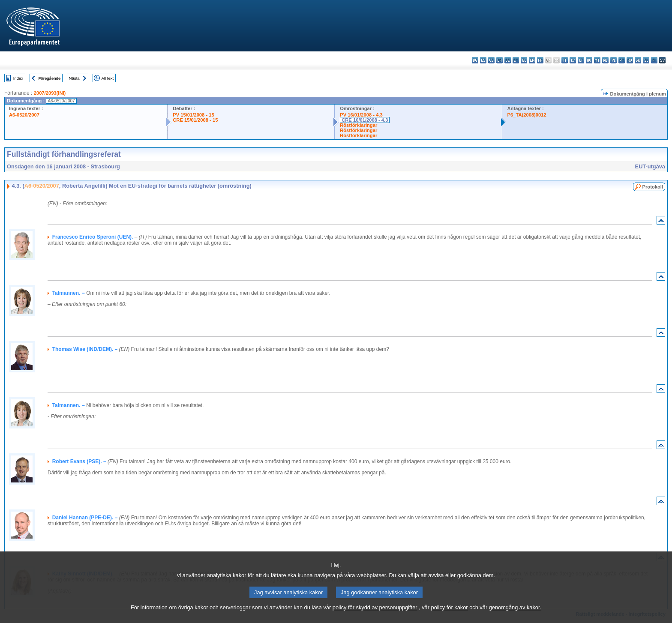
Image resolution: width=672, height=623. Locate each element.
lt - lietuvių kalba (581, 60)
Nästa (74, 78)
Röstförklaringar (358, 125)
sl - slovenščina (646, 60)
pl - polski (613, 60)
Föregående (50, 78)
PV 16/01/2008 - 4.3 (361, 115)
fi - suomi (654, 60)
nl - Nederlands (605, 60)
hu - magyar (589, 60)
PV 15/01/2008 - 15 (193, 115)
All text (107, 78)
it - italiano (565, 60)
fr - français (540, 60)
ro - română (630, 60)
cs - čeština (491, 60)
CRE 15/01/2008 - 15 (195, 120)
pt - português (622, 60)
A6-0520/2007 (24, 115)
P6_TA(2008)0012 (527, 115)
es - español (483, 60)
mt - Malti (597, 60)
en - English (532, 60)
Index (18, 78)
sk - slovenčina (638, 60)
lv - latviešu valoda (573, 60)
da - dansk (499, 60)
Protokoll (653, 187)
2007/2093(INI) (50, 93)
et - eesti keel (516, 60)
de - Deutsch (508, 60)
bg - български (475, 60)
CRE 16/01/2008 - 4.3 (365, 120)
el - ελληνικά (524, 60)
